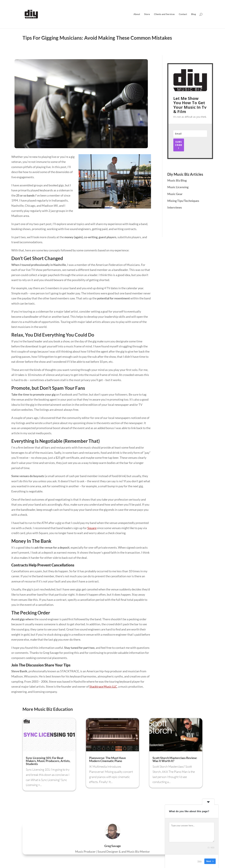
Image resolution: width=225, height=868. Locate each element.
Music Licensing (178, 187)
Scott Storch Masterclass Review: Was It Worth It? (175, 759)
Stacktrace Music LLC (103, 686)
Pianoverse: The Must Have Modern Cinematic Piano (107, 759)
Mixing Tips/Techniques (183, 201)
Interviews (175, 207)
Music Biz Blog (177, 180)
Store (147, 14)
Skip (200, 861)
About (137, 14)
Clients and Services (164, 14)
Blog (193, 14)
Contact (183, 14)
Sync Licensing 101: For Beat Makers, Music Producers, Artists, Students (48, 761)
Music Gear (175, 194)
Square (92, 528)
